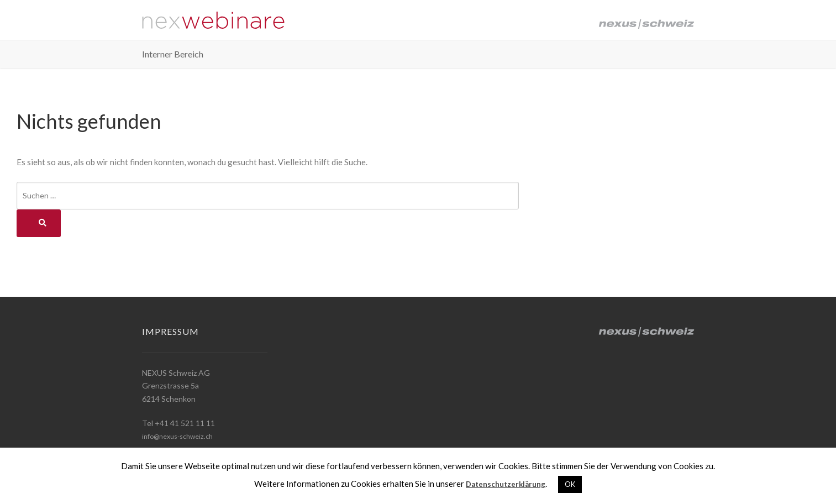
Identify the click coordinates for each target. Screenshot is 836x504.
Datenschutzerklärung (506, 484)
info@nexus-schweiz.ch (183, 436)
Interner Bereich (173, 59)
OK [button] (574, 484)
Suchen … (39, 196)
